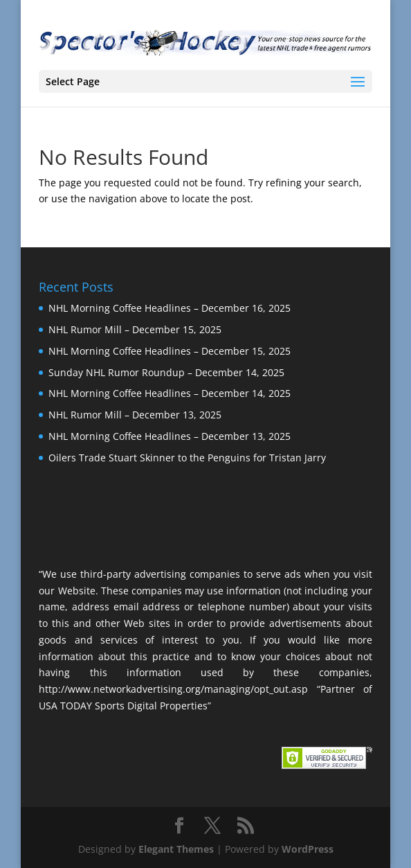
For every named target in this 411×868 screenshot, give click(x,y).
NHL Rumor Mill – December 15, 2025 (135, 329)
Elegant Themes (176, 849)
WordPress (308, 849)
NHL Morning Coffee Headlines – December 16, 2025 (170, 308)
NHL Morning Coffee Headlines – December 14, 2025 (170, 393)
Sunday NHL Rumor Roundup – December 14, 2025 (166, 372)
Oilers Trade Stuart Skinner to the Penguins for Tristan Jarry (187, 458)
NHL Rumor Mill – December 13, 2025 (135, 415)
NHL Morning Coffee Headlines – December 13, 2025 (170, 436)
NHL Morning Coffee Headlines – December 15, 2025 (170, 351)
